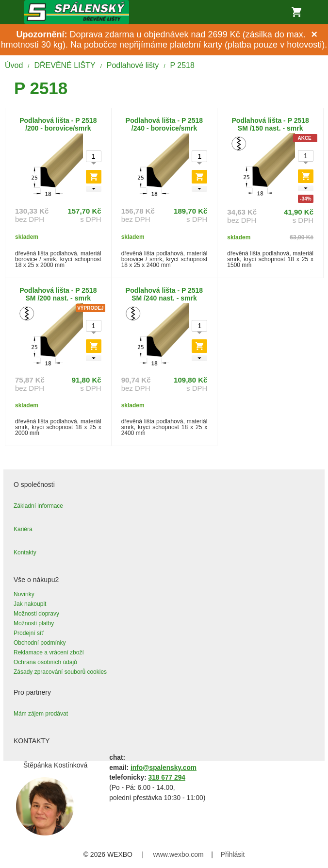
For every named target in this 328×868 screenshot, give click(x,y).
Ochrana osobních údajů (45, 662)
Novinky (24, 594)
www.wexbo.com (179, 854)
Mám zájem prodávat (41, 714)
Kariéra (23, 529)
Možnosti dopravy (36, 614)
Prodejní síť (29, 633)
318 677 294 (167, 777)
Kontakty (25, 552)
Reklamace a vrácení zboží (49, 652)
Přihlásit (233, 854)
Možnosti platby (34, 623)
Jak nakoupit (30, 604)
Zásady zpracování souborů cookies (60, 672)
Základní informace (38, 506)
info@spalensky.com (164, 768)
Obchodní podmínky (40, 643)
